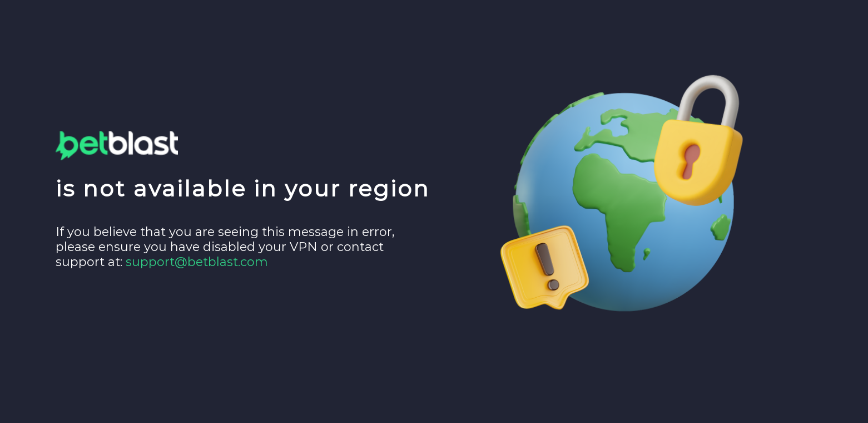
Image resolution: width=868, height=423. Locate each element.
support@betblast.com (197, 262)
